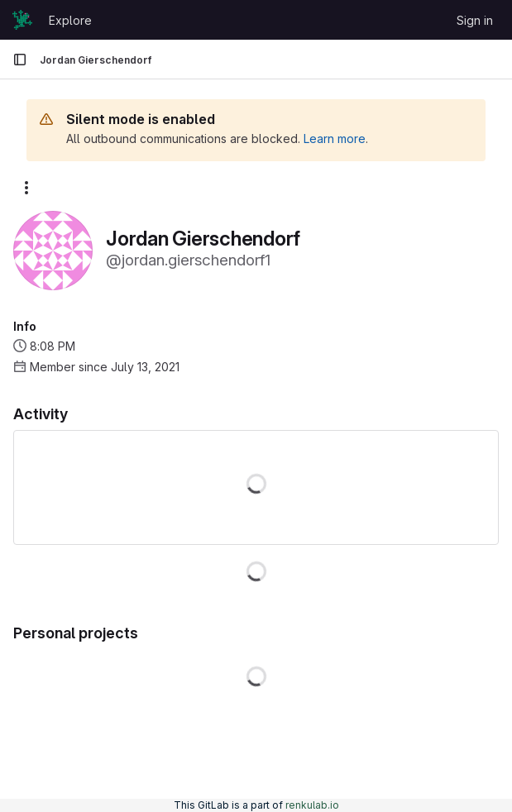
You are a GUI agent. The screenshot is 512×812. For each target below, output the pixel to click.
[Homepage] (22, 20)
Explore (70, 20)
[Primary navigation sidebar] (20, 60)
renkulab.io (312, 805)
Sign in (475, 20)
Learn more (335, 139)
